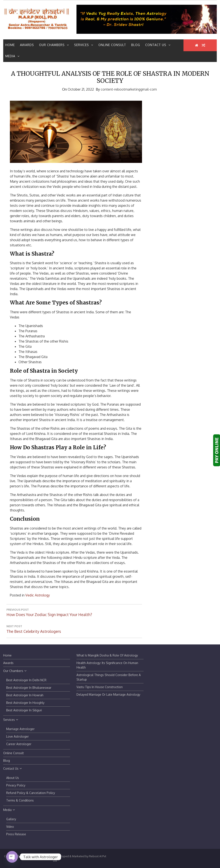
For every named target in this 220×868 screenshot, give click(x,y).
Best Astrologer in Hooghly (25, 703)
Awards (27, 45)
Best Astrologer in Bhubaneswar (29, 688)
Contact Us (158, 45)
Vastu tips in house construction (100, 687)
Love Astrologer (18, 736)
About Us (13, 778)
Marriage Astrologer (20, 729)
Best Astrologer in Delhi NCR (26, 680)
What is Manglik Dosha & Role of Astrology (107, 655)
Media (12, 56)
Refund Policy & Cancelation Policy (31, 793)
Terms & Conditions (20, 800)
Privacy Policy (16, 785)
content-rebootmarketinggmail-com (129, 89)
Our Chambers (54, 45)
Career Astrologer (19, 744)
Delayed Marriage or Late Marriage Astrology (108, 694)
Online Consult (112, 45)
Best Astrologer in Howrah (25, 695)
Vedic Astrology (38, 595)
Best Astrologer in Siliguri (24, 710)
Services (84, 45)
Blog (136, 45)
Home (10, 45)
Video (10, 827)
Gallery (11, 819)
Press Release (16, 834)
